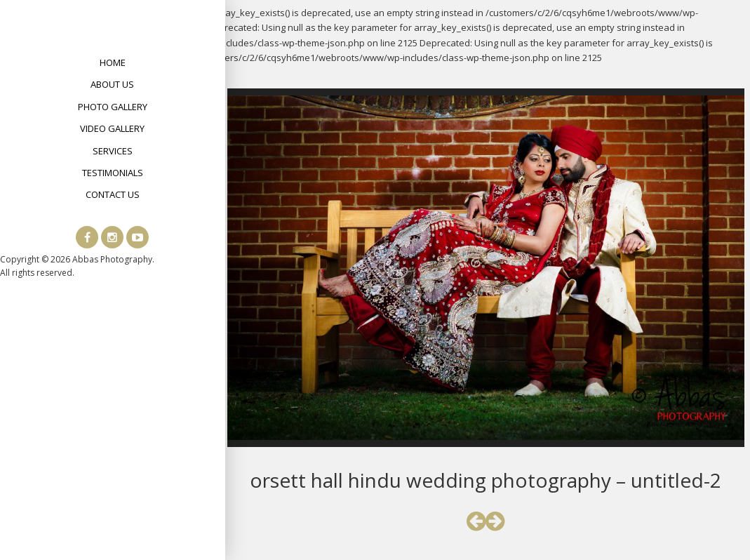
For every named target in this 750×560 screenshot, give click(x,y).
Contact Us (113, 194)
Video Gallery (112, 128)
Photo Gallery (113, 107)
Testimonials (113, 173)
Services (113, 151)
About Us (112, 84)
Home (113, 62)
